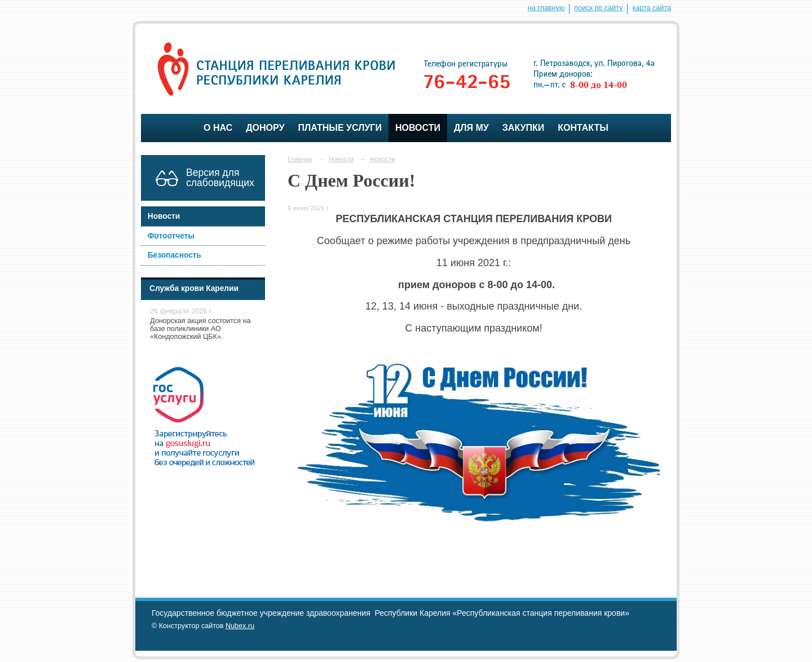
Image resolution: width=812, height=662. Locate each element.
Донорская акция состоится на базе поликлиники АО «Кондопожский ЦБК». (200, 329)
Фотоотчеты (171, 236)
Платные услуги (339, 128)
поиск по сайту (598, 8)
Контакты (583, 128)
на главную (546, 8)
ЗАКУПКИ (523, 128)
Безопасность (175, 255)
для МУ (471, 128)
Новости (418, 128)
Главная (300, 159)
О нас (218, 128)
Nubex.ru (240, 626)
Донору (265, 128)
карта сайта (652, 8)
